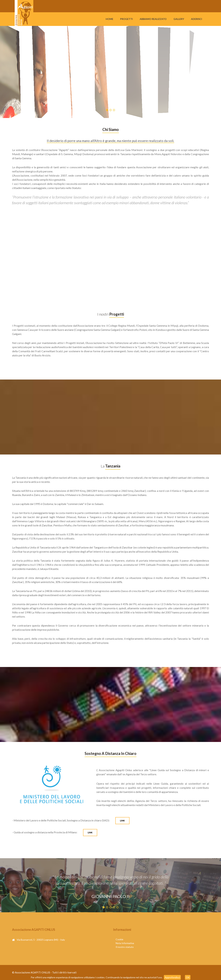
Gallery (179, 19)
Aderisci (196, 19)
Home (109, 19)
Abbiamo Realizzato (153, 19)
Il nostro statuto (125, 947)
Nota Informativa (125, 943)
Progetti (126, 19)
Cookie (119, 939)
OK (188, 977)
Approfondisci (172, 977)
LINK (122, 821)
